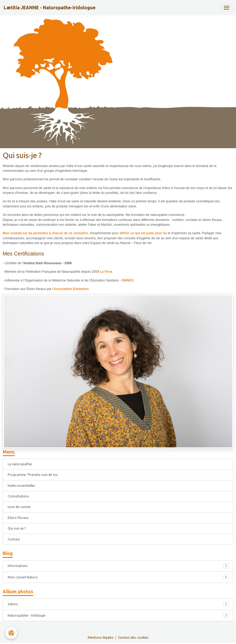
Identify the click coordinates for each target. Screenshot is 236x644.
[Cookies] (11, 633)
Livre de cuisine (19, 507)
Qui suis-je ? (17, 528)
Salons (118, 604)
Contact (14, 539)
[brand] (50, 8)
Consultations (18, 496)
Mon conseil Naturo (118, 577)
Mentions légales (101, 637)
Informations (118, 566)
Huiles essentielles (22, 486)
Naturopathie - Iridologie (118, 616)
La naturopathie (20, 464)
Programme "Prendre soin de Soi (33, 475)
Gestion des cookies (133, 637)
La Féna (106, 272)
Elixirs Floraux (18, 518)
